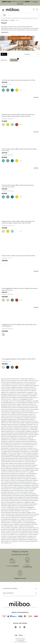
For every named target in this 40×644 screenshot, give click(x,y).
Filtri (4, 54)
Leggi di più (5, 32)
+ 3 (20, 125)
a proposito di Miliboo (10, 589)
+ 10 (21, 300)
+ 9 (20, 90)
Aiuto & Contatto (8, 593)
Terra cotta (15, 60)
